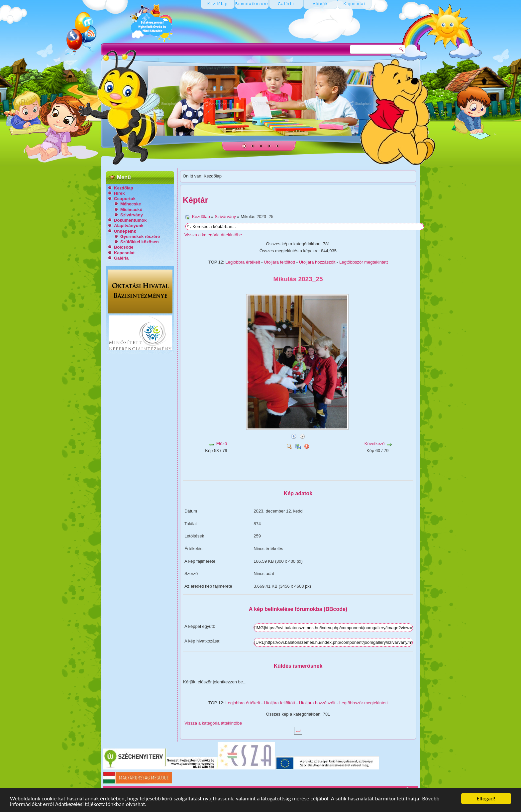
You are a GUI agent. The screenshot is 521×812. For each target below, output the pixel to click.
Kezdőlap (124, 188)
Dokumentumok (130, 220)
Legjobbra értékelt (243, 262)
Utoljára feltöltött (279, 262)
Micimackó (131, 210)
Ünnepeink (125, 231)
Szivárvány (132, 215)
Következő (375, 444)
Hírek (119, 193)
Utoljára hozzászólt (317, 262)
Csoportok (125, 199)
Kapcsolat (124, 253)
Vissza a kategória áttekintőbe (213, 235)
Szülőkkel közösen (140, 242)
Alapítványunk (129, 226)
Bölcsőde (124, 247)
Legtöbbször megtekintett (364, 262)
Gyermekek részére (140, 236)
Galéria (121, 258)
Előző (222, 444)
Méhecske (131, 204)
